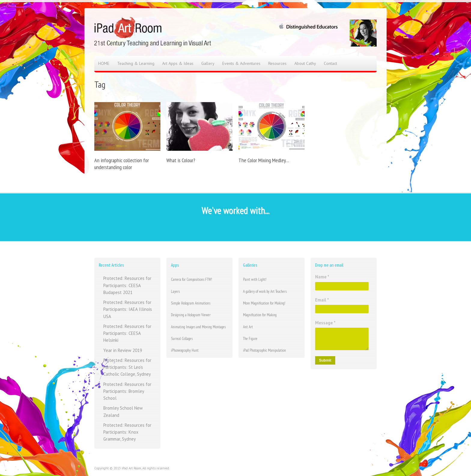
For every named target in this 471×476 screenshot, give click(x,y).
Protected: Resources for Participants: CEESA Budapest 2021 (127, 285)
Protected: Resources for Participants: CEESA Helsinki (127, 333)
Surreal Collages (182, 339)
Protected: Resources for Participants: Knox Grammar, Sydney (127, 432)
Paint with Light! (255, 279)
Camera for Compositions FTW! (191, 279)
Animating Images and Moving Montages (198, 327)
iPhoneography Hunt (185, 350)
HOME (104, 63)
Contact (330, 63)
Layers (175, 291)
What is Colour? (181, 160)
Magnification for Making (260, 315)
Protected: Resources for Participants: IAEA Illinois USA (128, 309)
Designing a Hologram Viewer (191, 315)
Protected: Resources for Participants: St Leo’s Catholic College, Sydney (127, 367)
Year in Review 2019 (123, 350)
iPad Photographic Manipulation (264, 350)
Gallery (208, 63)
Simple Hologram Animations (191, 303)
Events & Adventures (241, 63)
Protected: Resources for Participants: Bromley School (127, 391)
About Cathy (305, 63)
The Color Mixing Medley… (264, 160)
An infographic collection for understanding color (122, 164)
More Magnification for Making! (264, 303)
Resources (277, 63)
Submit (325, 360)
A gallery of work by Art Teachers (265, 291)
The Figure (250, 339)
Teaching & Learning (136, 63)
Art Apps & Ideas (178, 63)
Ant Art (248, 327)
